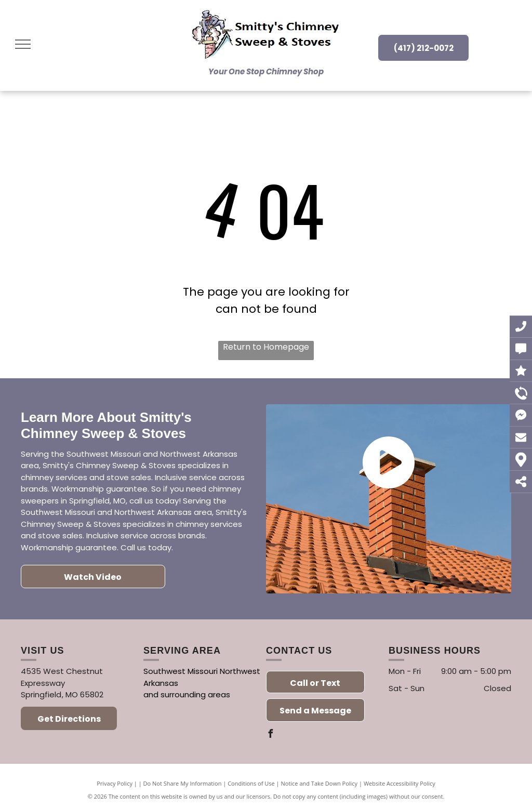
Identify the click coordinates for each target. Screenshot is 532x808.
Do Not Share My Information (183, 783)
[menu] (23, 44)
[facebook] (270, 735)
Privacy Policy (115, 783)
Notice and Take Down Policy (320, 783)
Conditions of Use (251, 783)
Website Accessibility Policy (400, 783)
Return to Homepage (266, 347)
